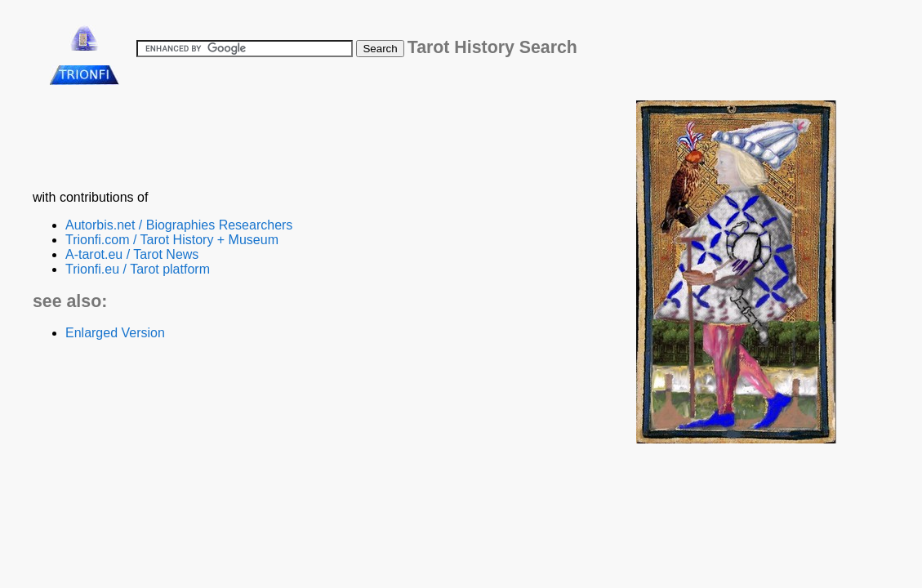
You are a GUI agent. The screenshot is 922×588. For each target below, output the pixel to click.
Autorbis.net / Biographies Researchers (179, 225)
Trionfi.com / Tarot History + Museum (172, 240)
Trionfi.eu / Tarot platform (138, 269)
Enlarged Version (115, 333)
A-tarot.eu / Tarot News (132, 254)
